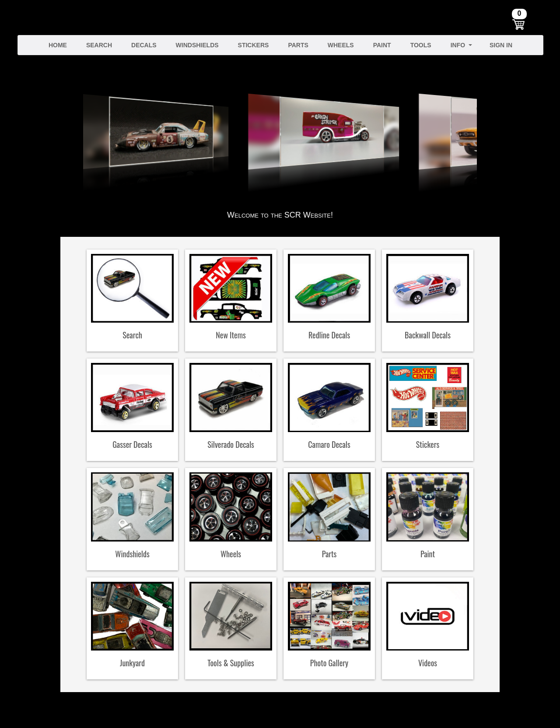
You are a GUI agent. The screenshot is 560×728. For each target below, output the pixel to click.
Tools (421, 45)
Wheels (341, 45)
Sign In (501, 45)
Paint (382, 45)
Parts (298, 45)
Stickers (254, 45)
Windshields (197, 45)
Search (99, 45)
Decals (144, 45)
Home (58, 45)
